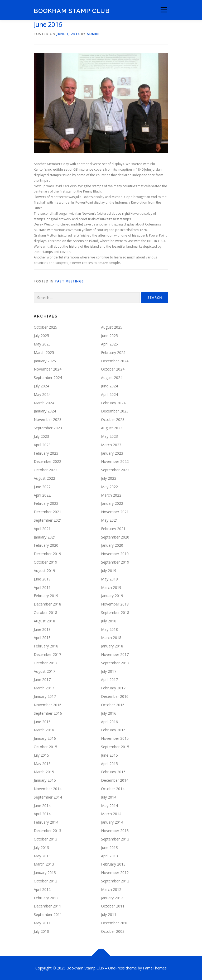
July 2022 (109, 478)
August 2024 (112, 377)
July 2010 (41, 931)
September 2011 (48, 914)
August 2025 (112, 327)
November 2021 (115, 511)
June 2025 (109, 335)
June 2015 (109, 755)
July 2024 (41, 385)
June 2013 (109, 847)
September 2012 (115, 880)
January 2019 (112, 595)
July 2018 (109, 620)
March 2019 (111, 587)
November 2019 (115, 553)
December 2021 (47, 511)
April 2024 (109, 394)
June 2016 (42, 721)
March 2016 (44, 730)
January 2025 (45, 360)
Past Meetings (69, 281)
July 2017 (109, 671)
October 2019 (45, 562)
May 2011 (42, 922)
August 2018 (44, 620)
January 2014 (112, 822)
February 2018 (46, 646)
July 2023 (41, 436)
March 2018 (111, 637)
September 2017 (115, 662)
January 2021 (45, 537)
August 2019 (44, 570)
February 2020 (46, 545)
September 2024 (48, 377)
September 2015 (115, 746)
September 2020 (115, 537)
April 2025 (109, 344)
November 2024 (48, 369)
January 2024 (45, 411)
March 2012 (111, 889)
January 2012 (112, 897)
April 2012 (42, 889)
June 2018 (42, 629)
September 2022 (115, 470)
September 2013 (115, 839)
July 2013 (41, 847)
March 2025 (44, 352)
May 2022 (109, 486)
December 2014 (115, 780)
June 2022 (42, 486)
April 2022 (42, 495)
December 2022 (47, 461)
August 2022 (44, 478)
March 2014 (111, 813)
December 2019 (47, 553)
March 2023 (111, 444)
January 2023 (112, 453)
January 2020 (112, 545)
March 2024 (44, 402)
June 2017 (42, 679)
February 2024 (113, 402)
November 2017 (115, 654)
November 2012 (115, 872)
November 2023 (48, 419)
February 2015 (113, 772)
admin (93, 34)
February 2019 (46, 595)
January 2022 (112, 503)
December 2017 (47, 654)
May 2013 (42, 855)
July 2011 (109, 914)
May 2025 (42, 344)
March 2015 (44, 772)
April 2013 (109, 855)
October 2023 (113, 419)
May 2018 (109, 629)
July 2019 (109, 570)
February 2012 (46, 897)
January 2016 (45, 738)
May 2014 (109, 805)
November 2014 (48, 788)
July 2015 (41, 755)
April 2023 (42, 444)
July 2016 (109, 713)
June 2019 (42, 578)
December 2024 (115, 360)
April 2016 (109, 721)
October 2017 (45, 662)
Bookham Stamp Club (72, 10)
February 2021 (113, 528)
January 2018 (112, 646)
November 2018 (115, 604)
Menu (163, 10)
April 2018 (42, 637)
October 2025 (45, 327)
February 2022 (46, 503)
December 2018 (47, 604)
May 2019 (109, 578)
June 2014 (42, 805)
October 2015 (45, 746)
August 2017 (44, 671)
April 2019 (42, 587)
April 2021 (42, 528)
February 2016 (113, 730)
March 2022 (111, 495)
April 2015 (109, 763)
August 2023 (112, 427)
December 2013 (47, 830)
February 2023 (46, 453)
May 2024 (42, 394)
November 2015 (115, 738)
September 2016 (48, 713)
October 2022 (45, 470)
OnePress (116, 967)
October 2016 (113, 704)
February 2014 (46, 822)
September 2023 (48, 427)
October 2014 (113, 788)
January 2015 (45, 780)
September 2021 (48, 520)
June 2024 (109, 385)
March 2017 (44, 688)
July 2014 (109, 797)
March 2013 (44, 864)
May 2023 (109, 436)
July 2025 (41, 335)
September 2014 (48, 797)
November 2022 (115, 461)
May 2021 (109, 520)
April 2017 (109, 679)
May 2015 (42, 763)
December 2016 (115, 696)
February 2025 (113, 352)
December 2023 (115, 411)
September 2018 (115, 612)
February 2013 (113, 864)
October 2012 (45, 880)
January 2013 (45, 872)
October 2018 (45, 612)
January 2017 (45, 696)
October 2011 (113, 906)
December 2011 (47, 906)
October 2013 (45, 839)
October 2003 (113, 931)
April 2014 (42, 813)
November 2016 (48, 704)
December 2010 (115, 922)
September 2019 (115, 562)
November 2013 (115, 830)
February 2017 (113, 688)
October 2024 (113, 369)
